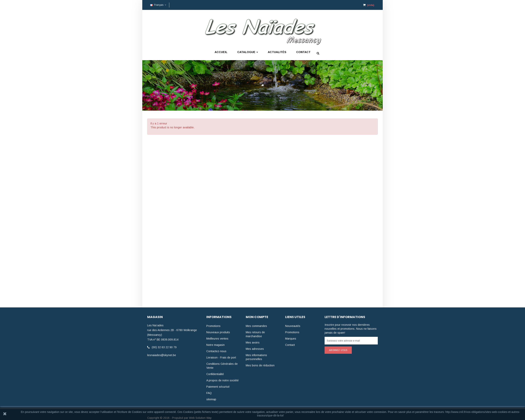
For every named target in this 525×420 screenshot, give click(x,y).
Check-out (330, 6)
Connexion (290, 6)
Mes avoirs (253, 343)
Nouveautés (293, 326)
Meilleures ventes (217, 339)
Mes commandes (256, 326)
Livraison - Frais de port (221, 357)
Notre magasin (215, 345)
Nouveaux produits (218, 332)
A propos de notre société (222, 380)
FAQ (209, 393)
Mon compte (310, 6)
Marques (291, 339)
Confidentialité (215, 374)
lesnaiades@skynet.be (162, 355)
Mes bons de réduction (260, 365)
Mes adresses (255, 349)
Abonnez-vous (338, 350)
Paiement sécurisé (218, 387)
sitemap (211, 399)
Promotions (213, 326)
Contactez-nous (216, 351)
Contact (290, 345)
